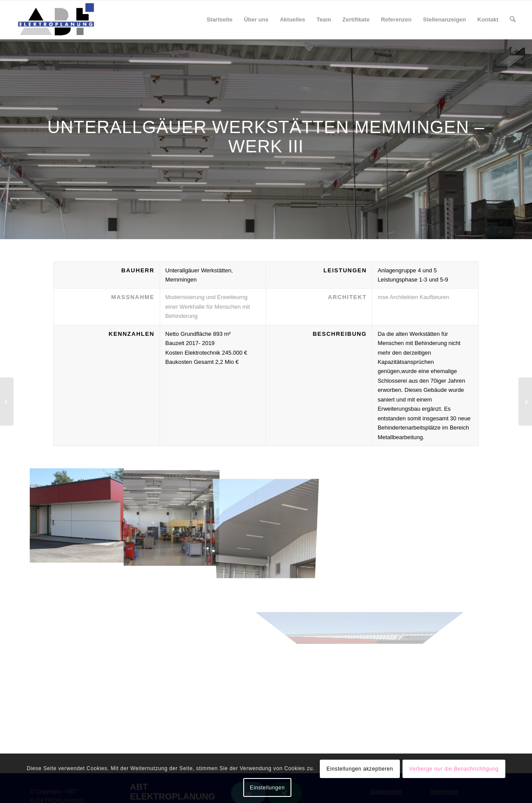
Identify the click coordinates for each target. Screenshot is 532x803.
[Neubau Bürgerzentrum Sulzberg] (7, 401)
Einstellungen (267, 788)
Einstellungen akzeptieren (360, 769)
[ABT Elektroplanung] (56, 20)
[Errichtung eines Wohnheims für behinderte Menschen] (525, 401)
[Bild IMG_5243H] (171, 515)
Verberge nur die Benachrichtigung (454, 769)
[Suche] (513, 20)
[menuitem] (219, 20)
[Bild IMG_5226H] (77, 515)
